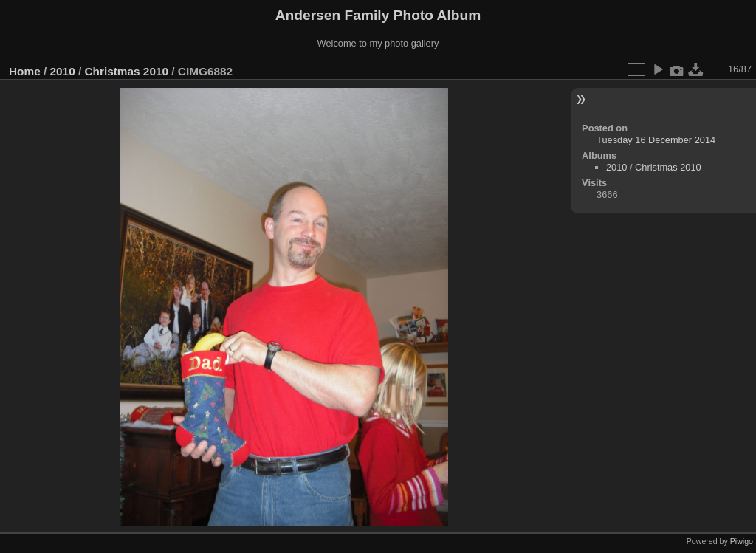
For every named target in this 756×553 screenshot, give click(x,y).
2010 (63, 71)
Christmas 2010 (126, 71)
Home (25, 71)
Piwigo (742, 541)
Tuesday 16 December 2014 (656, 140)
